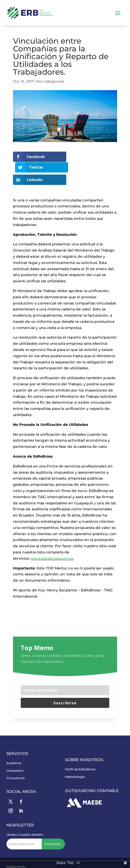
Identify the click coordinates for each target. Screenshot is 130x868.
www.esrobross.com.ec (52, 548)
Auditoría (14, 753)
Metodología (75, 766)
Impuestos (15, 760)
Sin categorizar (51, 81)
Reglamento (16, 856)
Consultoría (16, 767)
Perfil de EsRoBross (80, 759)
